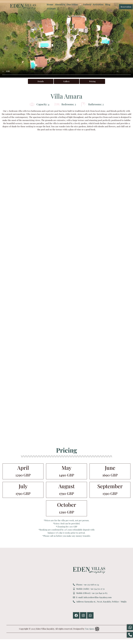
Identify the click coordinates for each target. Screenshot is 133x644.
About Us (60, 5)
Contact (51, 9)
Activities (98, 5)
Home (50, 5)
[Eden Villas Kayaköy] (38, 593)
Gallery (87, 5)
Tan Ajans (90, 629)
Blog (108, 5)
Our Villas (74, 5)
